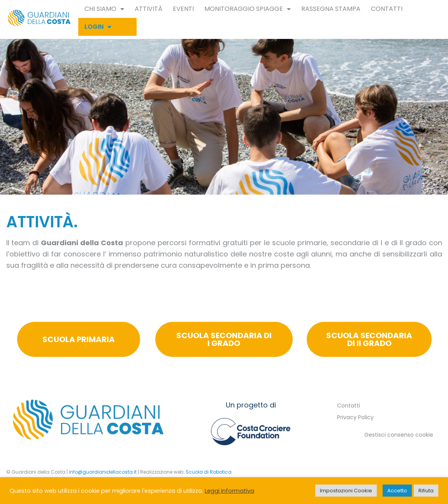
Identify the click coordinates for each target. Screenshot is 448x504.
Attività (148, 9)
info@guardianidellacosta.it (103, 472)
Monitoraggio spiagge (248, 9)
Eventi (183, 9)
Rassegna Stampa (331, 9)
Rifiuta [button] (426, 491)
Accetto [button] (397, 491)
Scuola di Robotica (209, 472)
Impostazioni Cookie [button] (346, 491)
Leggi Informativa (229, 491)
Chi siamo (104, 9)
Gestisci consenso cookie (399, 435)
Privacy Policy (355, 417)
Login (98, 27)
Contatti (387, 9)
